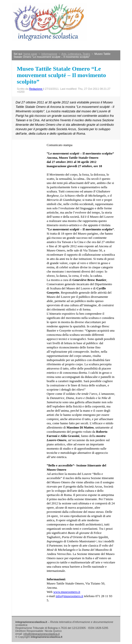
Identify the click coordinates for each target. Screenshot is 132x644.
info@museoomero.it (69, 596)
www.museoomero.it (67, 592)
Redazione (36, 89)
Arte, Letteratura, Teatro (76, 54)
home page (30, 54)
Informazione (49, 54)
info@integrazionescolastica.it (42, 634)
